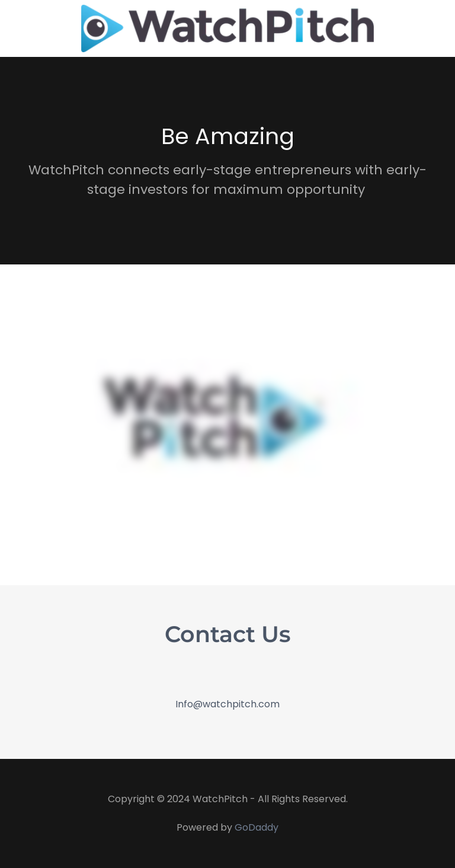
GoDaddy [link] (257, 827)
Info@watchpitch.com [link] (227, 704)
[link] (228, 28)
